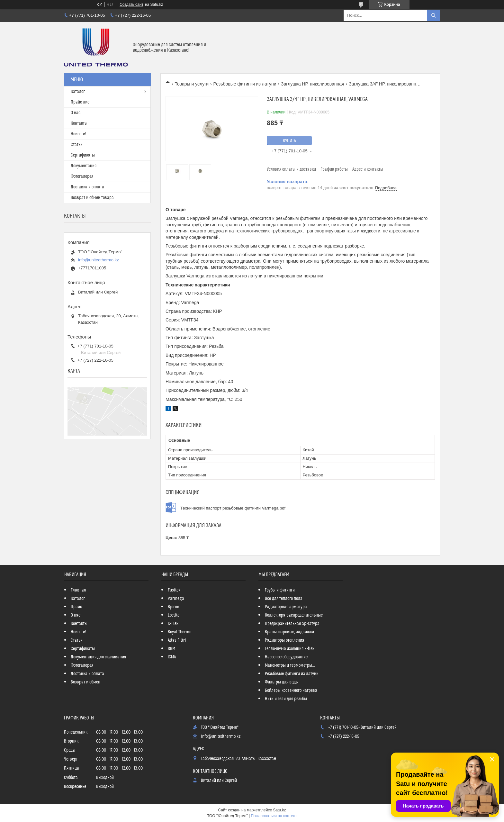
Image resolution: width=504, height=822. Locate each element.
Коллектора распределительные (294, 615)
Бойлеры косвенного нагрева (291, 691)
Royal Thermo (180, 632)
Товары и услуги (192, 84)
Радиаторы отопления (284, 640)
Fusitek (174, 590)
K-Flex (173, 624)
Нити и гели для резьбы (286, 699)
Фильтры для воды (282, 682)
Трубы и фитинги (280, 590)
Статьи (77, 145)
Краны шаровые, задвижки (289, 632)
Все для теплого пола (284, 599)
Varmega (176, 599)
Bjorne (173, 607)
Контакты (79, 123)
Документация (84, 166)
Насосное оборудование (286, 657)
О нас (76, 113)
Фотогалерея (82, 176)
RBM (171, 649)
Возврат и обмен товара (92, 198)
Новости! (78, 134)
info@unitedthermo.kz (99, 260)
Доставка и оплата (87, 187)
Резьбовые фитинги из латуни (245, 84)
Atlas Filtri (177, 640)
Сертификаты (83, 155)
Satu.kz (279, 810)
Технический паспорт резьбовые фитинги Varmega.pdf (233, 508)
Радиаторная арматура (286, 607)
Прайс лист (81, 102)
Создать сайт (131, 5)
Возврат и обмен (85, 682)
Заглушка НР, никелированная (313, 84)
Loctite (174, 615)
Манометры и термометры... (290, 665)
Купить (289, 141)
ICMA (172, 657)
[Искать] (434, 15)
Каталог (78, 92)
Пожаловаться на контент (274, 816)
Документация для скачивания (98, 657)
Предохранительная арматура (292, 624)
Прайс (76, 607)
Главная (78, 590)
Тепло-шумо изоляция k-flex (290, 649)
